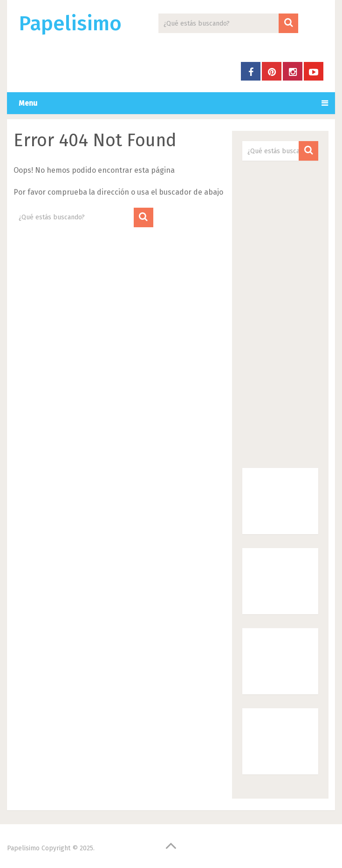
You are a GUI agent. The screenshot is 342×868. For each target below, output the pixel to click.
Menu (28, 103)
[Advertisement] (280, 314)
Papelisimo (70, 24)
